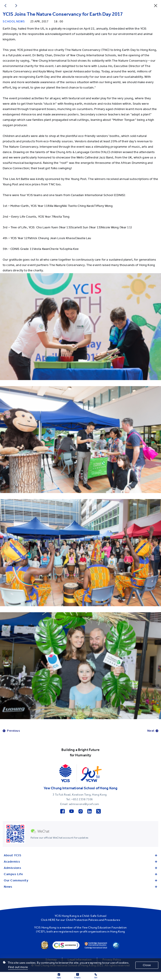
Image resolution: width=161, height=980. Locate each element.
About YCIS (80, 855)
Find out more (18, 967)
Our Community (80, 880)
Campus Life (80, 874)
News (80, 887)
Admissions (80, 868)
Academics (80, 862)
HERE (52, 920)
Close (147, 965)
